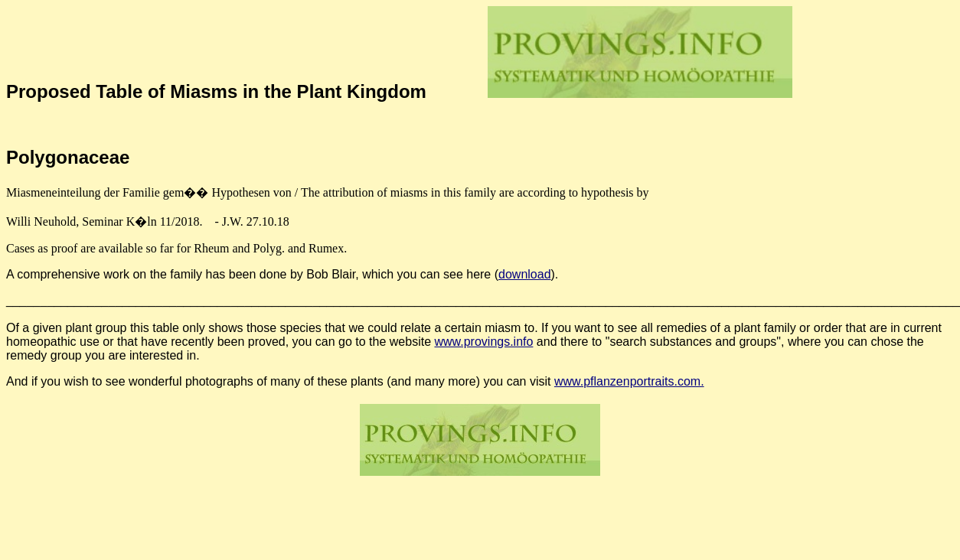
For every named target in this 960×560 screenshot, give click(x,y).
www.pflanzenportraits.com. (629, 381)
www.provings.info (483, 342)
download (525, 274)
